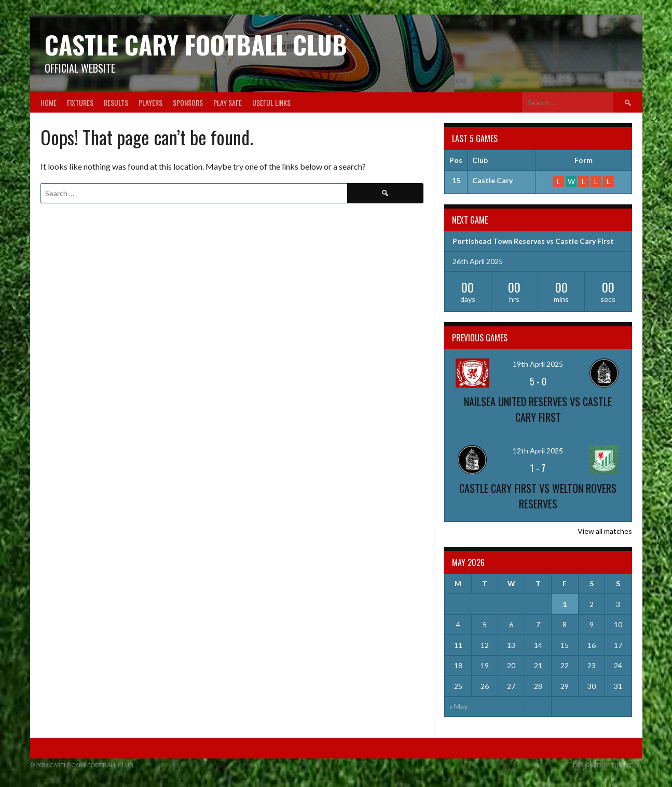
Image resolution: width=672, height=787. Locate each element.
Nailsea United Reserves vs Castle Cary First (538, 409)
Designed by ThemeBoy (608, 765)
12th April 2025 (538, 451)
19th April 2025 (538, 364)
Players (150, 102)
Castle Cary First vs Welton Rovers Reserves (538, 496)
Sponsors (188, 102)
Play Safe (228, 102)
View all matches (605, 531)
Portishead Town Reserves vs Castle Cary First (533, 241)
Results (116, 102)
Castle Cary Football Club (196, 44)
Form (584, 160)
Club (480, 160)
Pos (456, 160)
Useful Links (271, 102)
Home (49, 102)
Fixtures (80, 102)
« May (458, 706)
